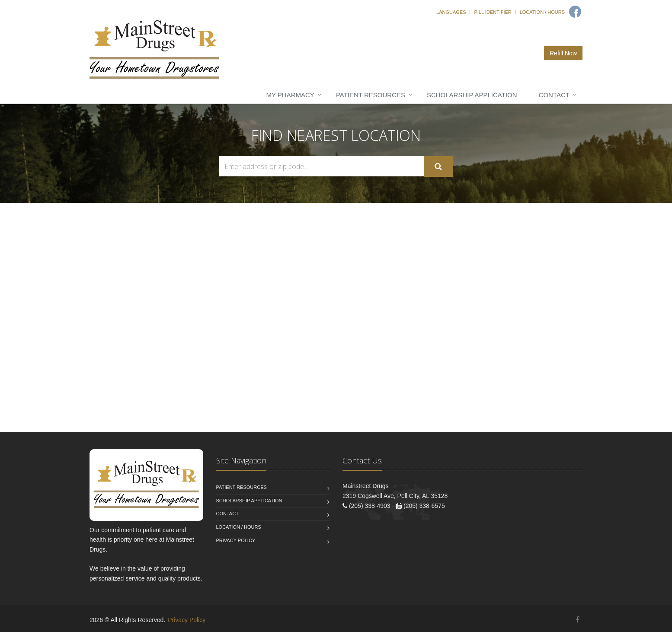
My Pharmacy (290, 95)
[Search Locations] (322, 166)
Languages (451, 12)
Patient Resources (371, 95)
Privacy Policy (236, 540)
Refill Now (563, 53)
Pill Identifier (493, 12)
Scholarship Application (472, 95)
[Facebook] (575, 12)
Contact (554, 95)
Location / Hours (542, 12)
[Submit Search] (438, 166)
